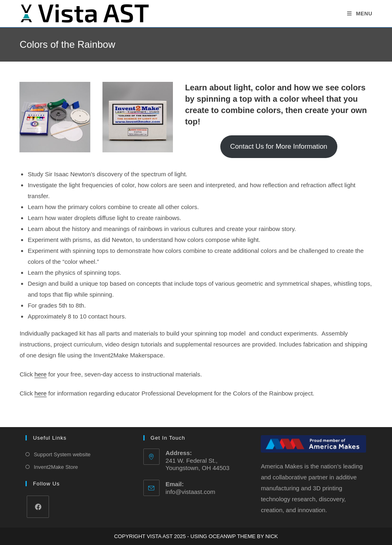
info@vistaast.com (191, 492)
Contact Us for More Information (279, 146)
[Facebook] (38, 507)
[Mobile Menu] (360, 14)
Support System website (62, 454)
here (40, 374)
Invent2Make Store (56, 467)
